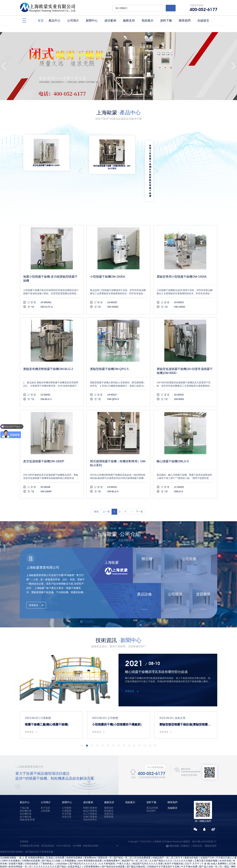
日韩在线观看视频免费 (138, 863)
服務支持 (109, 787)
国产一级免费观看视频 (56, 855)
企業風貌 (45, 796)
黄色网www (91, 843)
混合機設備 (26, 799)
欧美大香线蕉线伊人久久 (202, 860)
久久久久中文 (93, 857)
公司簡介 (46, 787)
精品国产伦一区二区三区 (135, 846)
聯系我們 (172, 787)
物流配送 (109, 796)
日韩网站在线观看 (31, 846)
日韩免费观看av (92, 852)
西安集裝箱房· (48, 831)
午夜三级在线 (97, 855)
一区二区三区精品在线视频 (222, 857)
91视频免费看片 (112, 846)
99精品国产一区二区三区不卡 (168, 843)
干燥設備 (24, 793)
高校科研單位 (90, 805)
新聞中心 (67, 787)
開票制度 (109, 802)
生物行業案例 (90, 802)
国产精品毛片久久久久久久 (84, 849)
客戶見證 (45, 793)
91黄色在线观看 (29, 863)
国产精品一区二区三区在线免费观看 (132, 843)
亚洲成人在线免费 (55, 843)
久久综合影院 (212, 855)
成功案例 (88, 787)
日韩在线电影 (32, 849)
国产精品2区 (129, 857)
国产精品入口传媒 (51, 846)
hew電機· (77, 831)
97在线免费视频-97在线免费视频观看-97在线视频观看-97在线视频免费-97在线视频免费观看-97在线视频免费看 (57, 840)
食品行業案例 (90, 796)
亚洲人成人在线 (19, 855)
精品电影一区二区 (112, 860)
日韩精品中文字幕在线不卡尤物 (163, 852)
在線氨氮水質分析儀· (30, 831)
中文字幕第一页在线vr (66, 863)
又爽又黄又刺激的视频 (206, 846)
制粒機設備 (26, 796)
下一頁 (139, 497)
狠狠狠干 (34, 866)
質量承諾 (109, 799)
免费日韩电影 (209, 863)
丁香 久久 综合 (228, 855)
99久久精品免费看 (226, 860)
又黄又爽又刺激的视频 (95, 866)
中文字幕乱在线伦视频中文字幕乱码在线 (51, 860)
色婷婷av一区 (160, 855)
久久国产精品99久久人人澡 (67, 866)
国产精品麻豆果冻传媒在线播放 (190, 857)
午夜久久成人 (124, 849)
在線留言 (172, 793)
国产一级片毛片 (103, 863)
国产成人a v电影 (158, 860)
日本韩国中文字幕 (191, 863)
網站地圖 (172, 831)
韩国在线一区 (105, 843)
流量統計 (185, 831)
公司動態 (67, 793)
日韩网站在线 (225, 863)
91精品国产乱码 (38, 857)
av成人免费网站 (219, 849)
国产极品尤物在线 (136, 852)
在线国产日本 (208, 843)
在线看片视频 (16, 849)
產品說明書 (152, 793)
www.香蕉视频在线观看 (90, 846)
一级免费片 (143, 857)
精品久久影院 (46, 863)
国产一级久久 (197, 855)
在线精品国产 (80, 860)
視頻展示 (130, 787)
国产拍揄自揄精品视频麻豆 (14, 860)
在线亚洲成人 (75, 852)
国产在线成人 (86, 863)
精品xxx (176, 863)
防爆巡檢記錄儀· (91, 831)
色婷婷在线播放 (75, 843)
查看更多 (34, 590)
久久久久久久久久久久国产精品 (50, 852)
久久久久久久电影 (184, 846)
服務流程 (109, 793)
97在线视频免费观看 (161, 857)
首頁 (96, 497)
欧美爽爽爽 (23, 857)
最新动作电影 (192, 843)
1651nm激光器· (64, 831)
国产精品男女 (141, 860)
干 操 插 (205, 849)
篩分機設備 (26, 802)
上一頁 (106, 497)
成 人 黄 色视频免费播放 (32, 843)
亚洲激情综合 (78, 857)
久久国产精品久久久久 (161, 846)
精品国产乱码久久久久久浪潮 (148, 849)
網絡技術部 (211, 831)
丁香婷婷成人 (47, 849)
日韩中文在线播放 (11, 846)
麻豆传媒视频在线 (112, 857)
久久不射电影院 (107, 849)
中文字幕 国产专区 (178, 860)
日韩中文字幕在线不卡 (140, 855)
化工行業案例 (90, 799)
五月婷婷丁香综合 (79, 855)
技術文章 (67, 802)
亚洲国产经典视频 (161, 863)
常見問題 (67, 799)
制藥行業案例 (90, 793)
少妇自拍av (62, 849)
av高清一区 (95, 860)
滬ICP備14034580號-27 (204, 827)
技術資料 (151, 796)
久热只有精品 (9, 857)
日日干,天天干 (192, 849)
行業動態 (67, 796)
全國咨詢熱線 (203, 8)
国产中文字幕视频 (10, 863)
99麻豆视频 (119, 863)
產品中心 (25, 787)
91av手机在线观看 (178, 855)
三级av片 (127, 860)
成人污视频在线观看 (59, 857)
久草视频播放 (69, 846)
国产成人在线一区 (209, 852)
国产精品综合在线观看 (114, 852)
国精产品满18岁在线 (116, 855)
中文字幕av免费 (190, 852)
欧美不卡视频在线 (174, 849)
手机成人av (22, 866)
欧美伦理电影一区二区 (21, 852)
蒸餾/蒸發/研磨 (27, 805)
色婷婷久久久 (36, 855)
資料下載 (151, 787)
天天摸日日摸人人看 (226, 843)
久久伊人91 (46, 866)
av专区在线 (226, 846)
